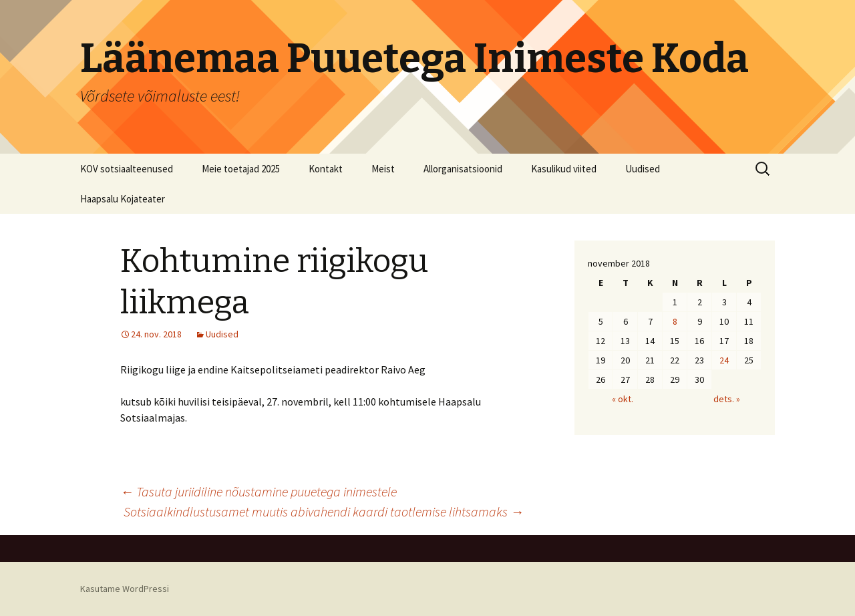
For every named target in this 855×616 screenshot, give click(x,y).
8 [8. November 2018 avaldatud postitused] (675, 321)
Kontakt (326, 169)
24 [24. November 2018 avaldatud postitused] (724, 360)
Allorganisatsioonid (463, 169)
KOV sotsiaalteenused (127, 169)
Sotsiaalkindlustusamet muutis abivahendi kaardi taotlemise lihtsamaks (324, 511)
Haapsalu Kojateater (123, 199)
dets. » (727, 399)
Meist (383, 169)
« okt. (623, 399)
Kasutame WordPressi (125, 589)
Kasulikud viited (564, 169)
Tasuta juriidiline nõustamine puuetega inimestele (259, 491)
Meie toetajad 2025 (241, 169)
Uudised (643, 169)
